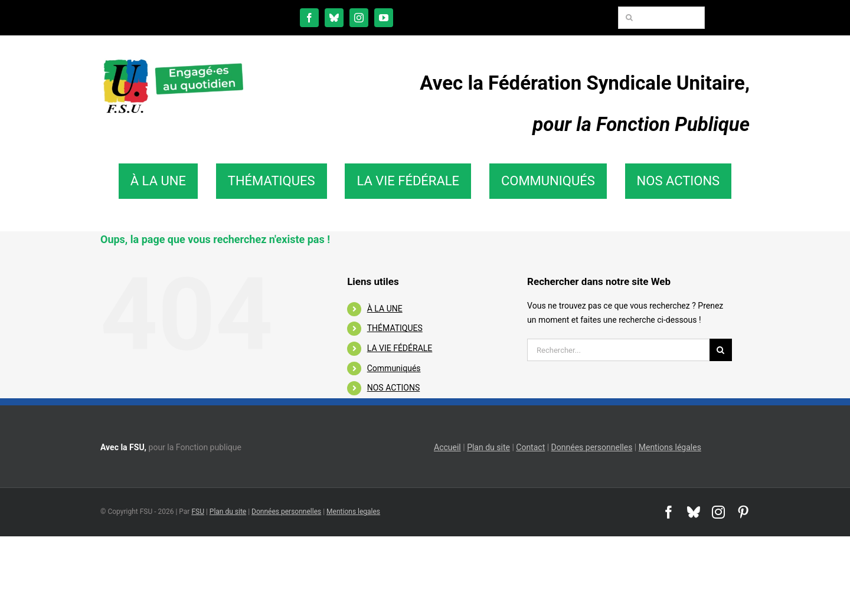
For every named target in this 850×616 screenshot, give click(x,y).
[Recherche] (629, 18)
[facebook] (309, 18)
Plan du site (488, 447)
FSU (198, 512)
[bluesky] (334, 18)
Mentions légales (670, 447)
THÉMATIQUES (395, 328)
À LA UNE (385, 309)
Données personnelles (592, 447)
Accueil (447, 447)
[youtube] (384, 18)
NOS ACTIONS (393, 388)
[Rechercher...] (618, 350)
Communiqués (394, 368)
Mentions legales (353, 512)
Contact (530, 447)
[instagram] (359, 18)
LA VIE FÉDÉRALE (400, 348)
